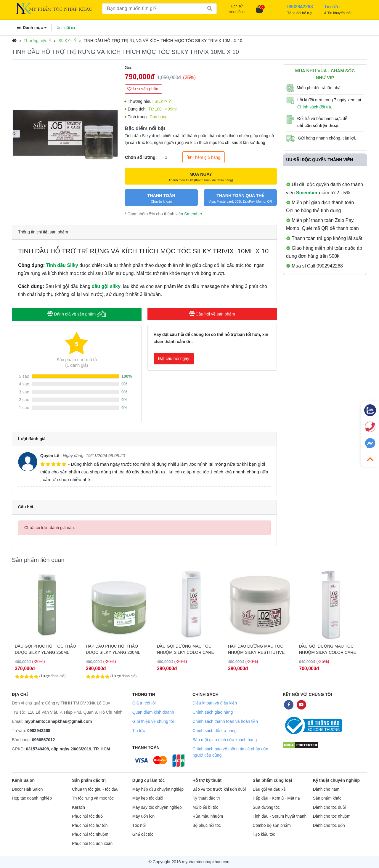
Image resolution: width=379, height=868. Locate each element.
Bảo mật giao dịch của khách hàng (225, 740)
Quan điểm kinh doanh (153, 712)
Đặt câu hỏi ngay (174, 358)
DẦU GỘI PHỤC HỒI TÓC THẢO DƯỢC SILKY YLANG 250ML (117, 649)
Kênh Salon (23, 780)
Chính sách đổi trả (314, 107)
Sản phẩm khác (327, 798)
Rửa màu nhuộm (208, 816)
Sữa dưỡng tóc (266, 807)
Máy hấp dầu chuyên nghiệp (158, 789)
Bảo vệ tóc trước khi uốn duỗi (219, 789)
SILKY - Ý (67, 41)
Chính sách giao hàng (213, 712)
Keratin (78, 807)
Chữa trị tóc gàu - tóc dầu (95, 789)
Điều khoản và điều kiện (215, 703)
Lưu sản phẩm (143, 89)
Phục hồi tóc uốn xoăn (92, 844)
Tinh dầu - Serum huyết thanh (280, 816)
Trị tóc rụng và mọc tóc (93, 798)
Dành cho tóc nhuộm (332, 816)
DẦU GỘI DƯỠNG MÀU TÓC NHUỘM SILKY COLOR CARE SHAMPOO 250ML (257, 649)
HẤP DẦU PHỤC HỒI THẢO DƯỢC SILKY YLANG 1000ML (43, 649)
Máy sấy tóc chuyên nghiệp (157, 807)
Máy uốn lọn (143, 816)
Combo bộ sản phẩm (272, 825)
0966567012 (44, 740)
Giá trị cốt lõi (144, 703)
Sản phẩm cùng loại (272, 780)
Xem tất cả (66, 28)
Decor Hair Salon (27, 789)
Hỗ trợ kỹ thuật (207, 780)
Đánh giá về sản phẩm (77, 314)
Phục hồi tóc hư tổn (90, 825)
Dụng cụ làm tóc (149, 780)
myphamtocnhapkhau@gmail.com (58, 721)
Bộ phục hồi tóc (207, 825)
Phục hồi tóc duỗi (88, 816)
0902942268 (39, 731)
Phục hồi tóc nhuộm (90, 834)
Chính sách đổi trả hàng (215, 731)
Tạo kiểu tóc (264, 834)
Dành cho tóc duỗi (329, 807)
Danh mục (32, 28)
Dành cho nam (326, 789)
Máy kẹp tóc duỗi (148, 798)
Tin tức (139, 731)
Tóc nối (139, 825)
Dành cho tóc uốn (329, 825)
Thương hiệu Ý (38, 41)
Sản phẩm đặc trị (89, 780)
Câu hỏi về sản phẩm (212, 314)
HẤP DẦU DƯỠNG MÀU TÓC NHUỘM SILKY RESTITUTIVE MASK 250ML (327, 649)
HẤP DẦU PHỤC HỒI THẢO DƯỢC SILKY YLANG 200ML (184, 649)
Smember (193, 214)
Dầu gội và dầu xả (269, 789)
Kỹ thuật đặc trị (206, 798)
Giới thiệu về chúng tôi (153, 721)
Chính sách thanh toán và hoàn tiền (225, 721)
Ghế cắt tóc (143, 834)
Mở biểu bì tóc (205, 807)
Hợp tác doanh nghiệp (32, 798)
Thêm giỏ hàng (204, 157)
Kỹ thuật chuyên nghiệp (336, 780)
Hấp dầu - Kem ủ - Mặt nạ (276, 798)
